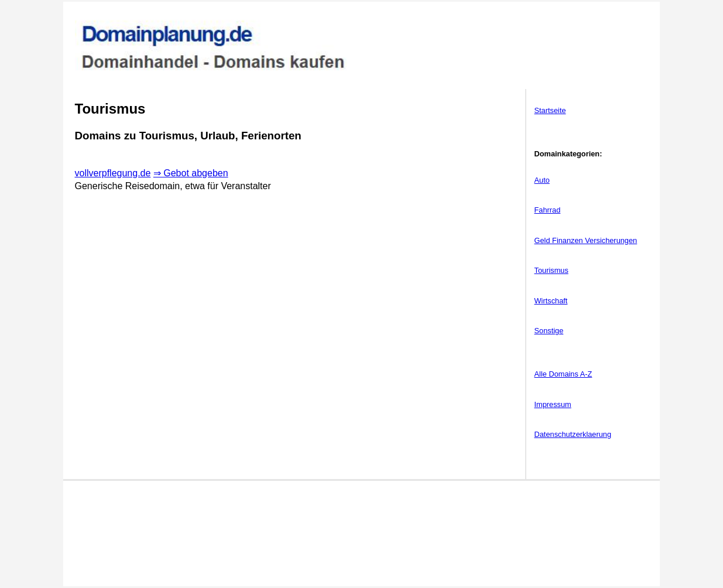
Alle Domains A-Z (563, 374)
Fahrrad (548, 210)
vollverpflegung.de (113, 173)
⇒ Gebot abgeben (191, 173)
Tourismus (551, 270)
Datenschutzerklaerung (573, 434)
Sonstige (549, 331)
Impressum (553, 404)
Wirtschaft (551, 301)
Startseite (550, 110)
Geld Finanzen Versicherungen (586, 240)
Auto (542, 180)
